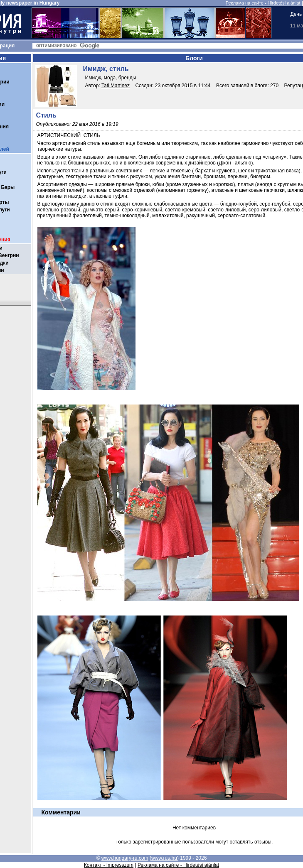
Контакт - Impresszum (109, 865)
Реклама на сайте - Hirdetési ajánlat (263, 3)
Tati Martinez (116, 86)
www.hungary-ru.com (125, 858)
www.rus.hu (164, 858)
